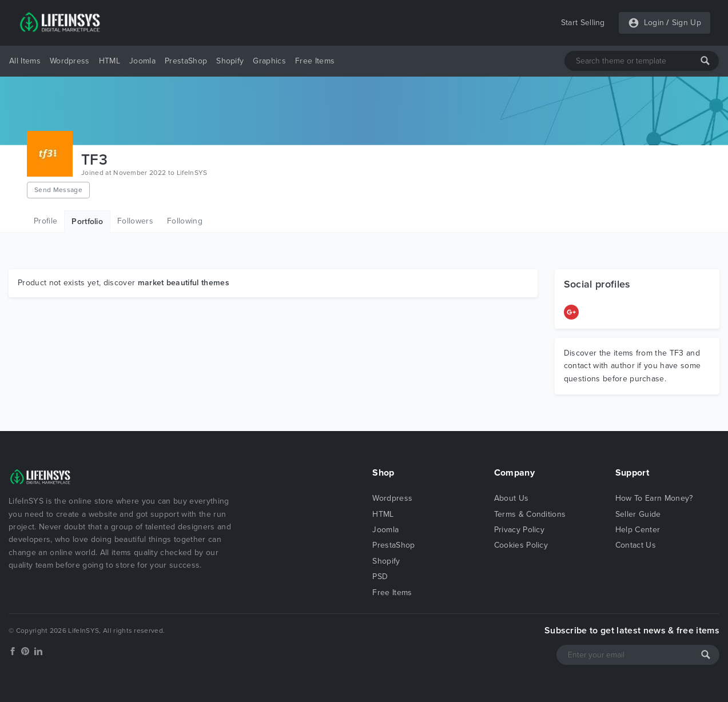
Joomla (142, 61)
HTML (110, 61)
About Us (512, 498)
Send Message (58, 190)
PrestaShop (186, 61)
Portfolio (87, 222)
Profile (45, 221)
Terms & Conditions (530, 514)
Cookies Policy (521, 545)
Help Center (638, 530)
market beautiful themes (184, 283)
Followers (135, 221)
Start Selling (583, 23)
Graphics (269, 61)
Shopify (230, 61)
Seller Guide (638, 514)
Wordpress (70, 61)
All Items (25, 61)
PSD (380, 577)
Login (654, 23)
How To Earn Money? (654, 498)
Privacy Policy (519, 530)
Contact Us (636, 545)
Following (185, 221)
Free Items (315, 61)
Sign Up (687, 23)
